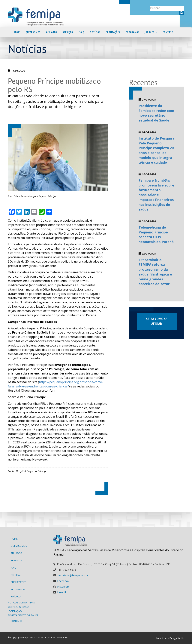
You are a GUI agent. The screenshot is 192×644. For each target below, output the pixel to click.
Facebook (63, 581)
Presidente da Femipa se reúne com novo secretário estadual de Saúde (156, 113)
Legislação (15, 611)
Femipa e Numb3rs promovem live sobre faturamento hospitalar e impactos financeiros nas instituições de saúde (156, 195)
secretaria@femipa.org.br (73, 575)
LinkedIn (62, 592)
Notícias (95, 32)
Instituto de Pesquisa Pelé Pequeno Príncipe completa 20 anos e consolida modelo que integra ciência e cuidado (157, 150)
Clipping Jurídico (18, 607)
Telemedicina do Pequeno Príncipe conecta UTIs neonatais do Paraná (156, 234)
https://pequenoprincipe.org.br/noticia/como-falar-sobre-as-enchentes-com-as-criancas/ (55, 384)
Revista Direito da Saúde (23, 615)
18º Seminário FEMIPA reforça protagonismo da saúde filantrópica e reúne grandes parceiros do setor (155, 272)
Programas (132, 32)
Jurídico (151, 32)
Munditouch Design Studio (170, 638)
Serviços (68, 32)
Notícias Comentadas (21, 602)
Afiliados (52, 32)
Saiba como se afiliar (157, 321)
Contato (168, 32)
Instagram (63, 587)
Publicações (113, 32)
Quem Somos (33, 32)
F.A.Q (81, 32)
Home (17, 32)
